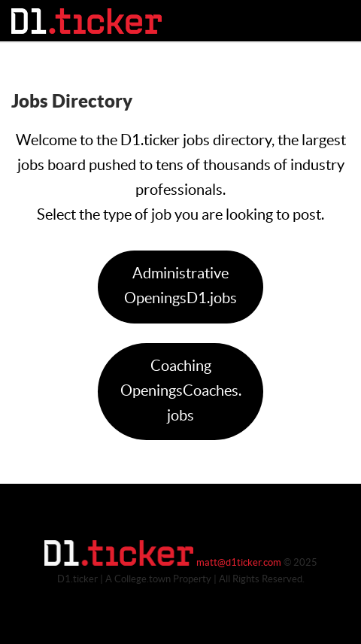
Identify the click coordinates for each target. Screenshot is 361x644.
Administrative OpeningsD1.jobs (180, 286)
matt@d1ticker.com (239, 563)
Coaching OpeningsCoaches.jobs (181, 391)
